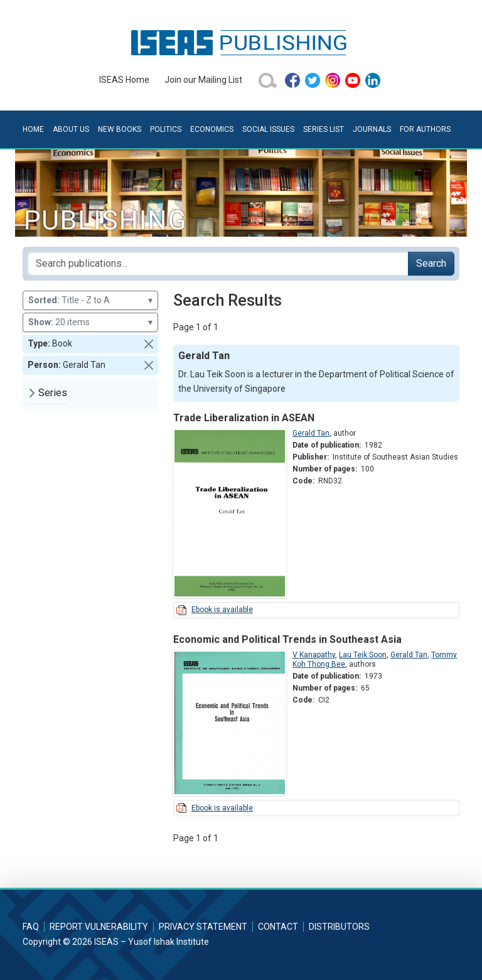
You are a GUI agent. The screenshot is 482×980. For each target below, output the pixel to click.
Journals (372, 129)
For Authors (425, 129)
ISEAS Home (124, 80)
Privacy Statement (203, 927)
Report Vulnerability (99, 927)
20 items (90, 322)
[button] (149, 344)
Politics (166, 129)
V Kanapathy (314, 655)
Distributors (339, 927)
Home (33, 129)
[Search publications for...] (218, 264)
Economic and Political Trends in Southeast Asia (287, 639)
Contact (278, 927)
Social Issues (268, 129)
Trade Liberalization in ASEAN (244, 418)
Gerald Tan (311, 433)
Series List (324, 129)
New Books (120, 129)
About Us (71, 129)
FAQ (31, 927)
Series (53, 393)
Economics (212, 129)
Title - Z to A (90, 300)
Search (431, 263)
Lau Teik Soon (363, 655)
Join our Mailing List (203, 80)
